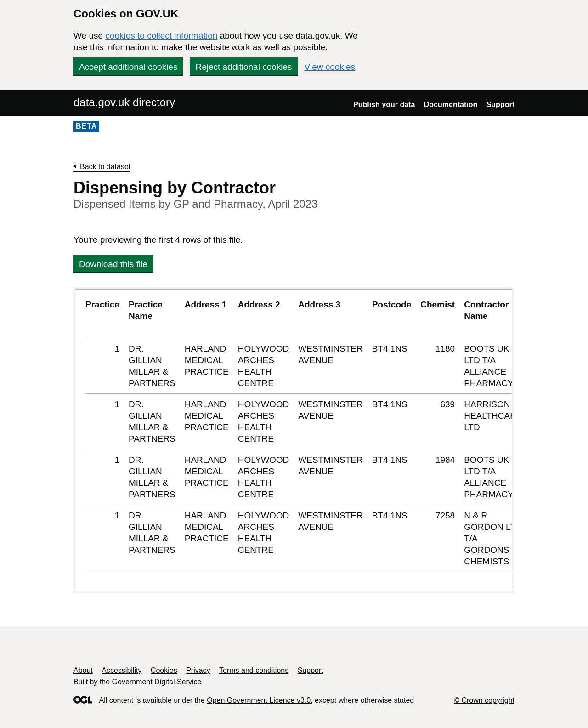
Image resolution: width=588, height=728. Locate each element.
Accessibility (122, 670)
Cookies (164, 670)
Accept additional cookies (128, 67)
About (83, 670)
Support (500, 105)
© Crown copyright (484, 700)
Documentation (451, 105)
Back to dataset (105, 167)
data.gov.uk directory (124, 102)
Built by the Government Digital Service (137, 682)
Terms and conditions (254, 670)
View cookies (330, 67)
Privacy (198, 670)
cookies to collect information (161, 36)
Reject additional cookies (243, 67)
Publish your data (384, 105)
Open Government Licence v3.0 (259, 700)
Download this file (113, 264)
